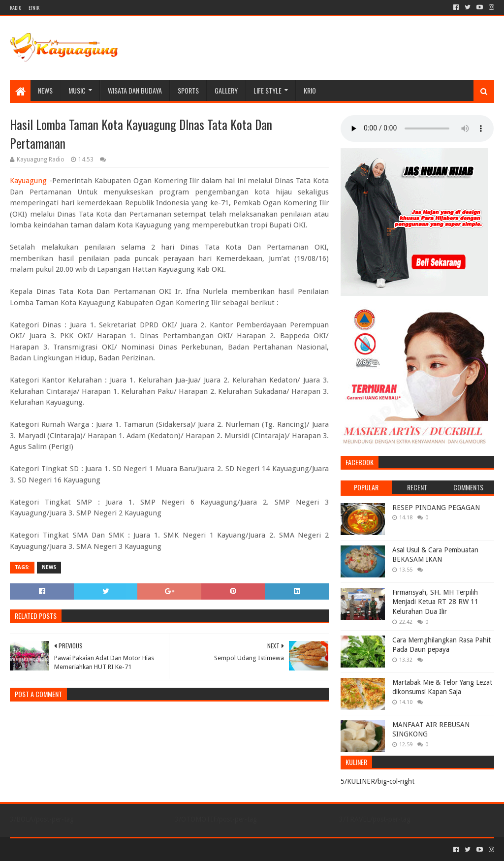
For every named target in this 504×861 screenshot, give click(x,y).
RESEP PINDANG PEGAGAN (436, 508)
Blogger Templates (121, 849)
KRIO (310, 90)
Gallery (226, 90)
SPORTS (188, 90)
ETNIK (34, 8)
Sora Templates (64, 849)
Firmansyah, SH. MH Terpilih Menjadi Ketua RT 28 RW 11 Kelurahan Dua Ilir (435, 602)
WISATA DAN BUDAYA (135, 90)
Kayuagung (28, 181)
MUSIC (77, 90)
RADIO (16, 8)
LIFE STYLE (268, 90)
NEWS (45, 90)
